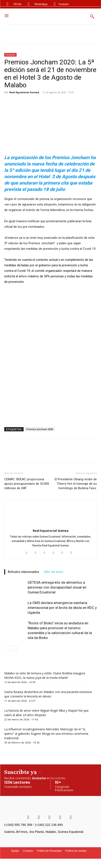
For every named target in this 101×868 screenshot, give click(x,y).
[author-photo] (51, 525)
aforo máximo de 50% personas (41, 276)
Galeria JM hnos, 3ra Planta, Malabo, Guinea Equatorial (44, 832)
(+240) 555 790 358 (18, 825)
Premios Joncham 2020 (40, 429)
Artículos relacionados (23, 572)
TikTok (17, 4)
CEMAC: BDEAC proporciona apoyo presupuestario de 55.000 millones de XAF (27, 484)
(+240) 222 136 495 (49, 825)
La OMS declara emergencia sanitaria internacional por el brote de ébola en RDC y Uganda (62, 608)
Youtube (64, 4)
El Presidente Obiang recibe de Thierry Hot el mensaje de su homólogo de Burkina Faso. (76, 484)
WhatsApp (41, 4)
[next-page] (14, 648)
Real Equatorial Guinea (24, 92)
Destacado (10, 55)
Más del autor (54, 572)
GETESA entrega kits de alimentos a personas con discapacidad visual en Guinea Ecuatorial (57, 587)
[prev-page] (7, 648)
